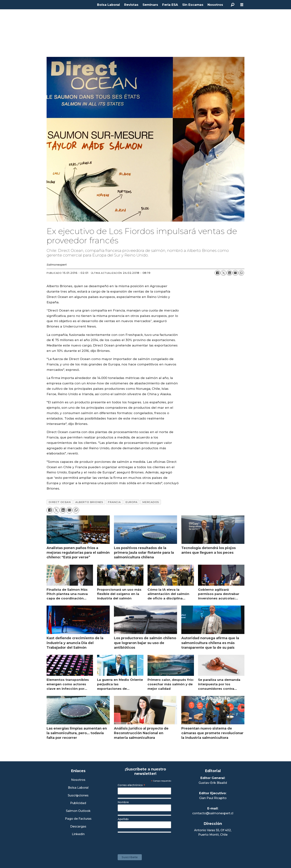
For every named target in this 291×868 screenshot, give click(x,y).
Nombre (123, 802)
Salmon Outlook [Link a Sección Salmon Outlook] (78, 811)
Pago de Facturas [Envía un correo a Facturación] (78, 819)
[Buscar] (233, 5)
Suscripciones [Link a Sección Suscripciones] (78, 796)
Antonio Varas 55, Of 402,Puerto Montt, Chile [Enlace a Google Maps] (213, 832)
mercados (151, 502)
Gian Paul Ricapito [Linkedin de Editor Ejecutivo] (213, 798)
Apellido (123, 819)
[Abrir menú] (242, 5)
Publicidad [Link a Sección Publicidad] (78, 803)
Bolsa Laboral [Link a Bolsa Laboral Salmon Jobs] (78, 788)
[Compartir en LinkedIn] (229, 273)
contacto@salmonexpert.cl (213, 813)
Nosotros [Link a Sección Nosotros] (78, 780)
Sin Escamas (193, 5)
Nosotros (215, 5)
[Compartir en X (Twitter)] (223, 273)
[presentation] (146, 842)
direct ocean (60, 502)
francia (114, 502)
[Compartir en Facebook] (218, 273)
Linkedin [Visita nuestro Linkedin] (78, 834)
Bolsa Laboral (108, 5)
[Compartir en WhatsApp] (241, 273)
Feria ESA (170, 5)
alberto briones (89, 502)
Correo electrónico (131, 785)
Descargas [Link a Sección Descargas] (78, 827)
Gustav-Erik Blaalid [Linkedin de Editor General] (213, 783)
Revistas (131, 5)
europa (131, 502)
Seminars (150, 5)
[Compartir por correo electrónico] (235, 273)
